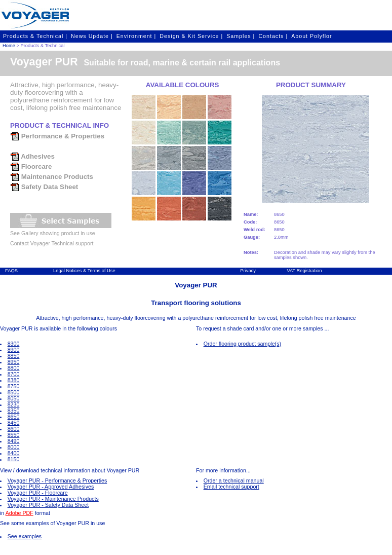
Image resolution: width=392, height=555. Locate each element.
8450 (14, 423)
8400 (14, 453)
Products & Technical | (35, 36)
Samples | (241, 36)
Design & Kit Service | (191, 36)
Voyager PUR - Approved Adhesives (51, 487)
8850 (14, 356)
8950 (14, 362)
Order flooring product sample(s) (242, 344)
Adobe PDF (19, 513)
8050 (14, 398)
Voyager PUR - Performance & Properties (57, 480)
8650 (14, 417)
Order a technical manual (234, 480)
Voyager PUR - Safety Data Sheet (48, 505)
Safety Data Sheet (44, 187)
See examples (25, 536)
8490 (14, 441)
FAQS (11, 271)
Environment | (136, 36)
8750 (14, 386)
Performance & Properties (57, 136)
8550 (14, 435)
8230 (14, 404)
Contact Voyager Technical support (52, 243)
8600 (14, 429)
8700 (14, 374)
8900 (14, 350)
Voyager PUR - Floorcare (38, 493)
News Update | (92, 36)
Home (9, 46)
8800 (14, 368)
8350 (14, 411)
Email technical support (231, 487)
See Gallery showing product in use (53, 233)
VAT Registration (304, 271)
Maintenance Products (52, 177)
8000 (14, 447)
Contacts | (273, 36)
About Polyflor (311, 36)
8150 (14, 459)
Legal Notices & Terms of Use (84, 271)
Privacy (248, 271)
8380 (14, 380)
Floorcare (31, 166)
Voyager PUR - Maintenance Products (53, 499)
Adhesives (32, 156)
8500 (14, 392)
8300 (14, 344)
